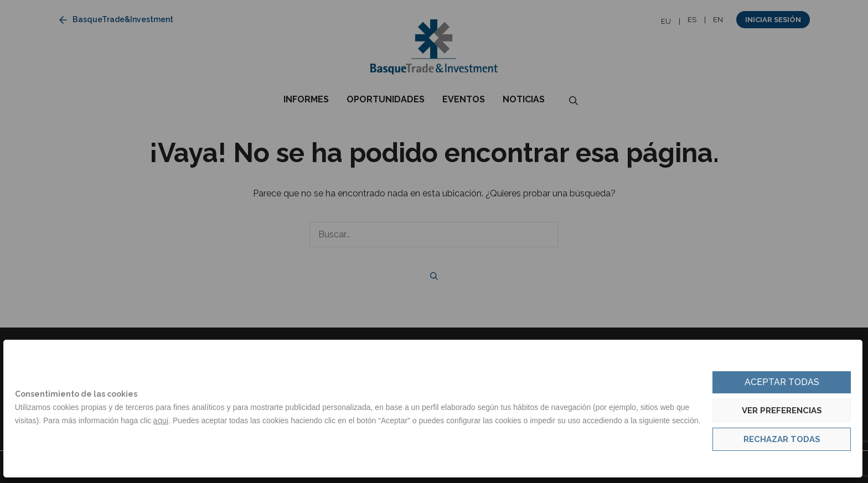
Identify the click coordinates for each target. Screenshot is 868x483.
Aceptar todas (782, 382)
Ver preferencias (782, 411)
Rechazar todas (782, 439)
